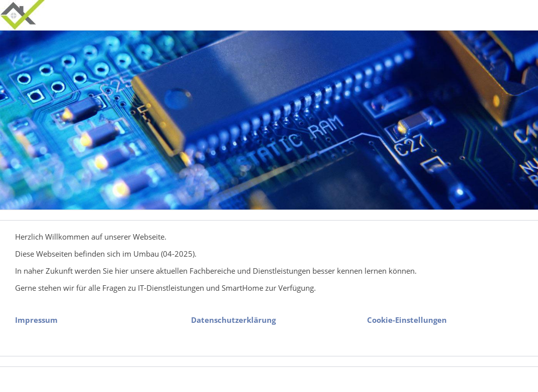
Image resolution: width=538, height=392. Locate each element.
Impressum (36, 320)
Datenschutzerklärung (233, 320)
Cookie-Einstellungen (407, 320)
